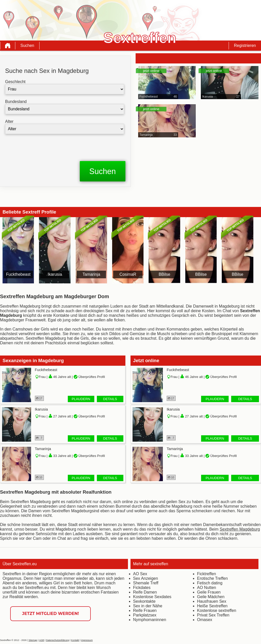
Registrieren (245, 45)
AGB (42, 640)
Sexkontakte (144, 601)
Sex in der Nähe (148, 606)
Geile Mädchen (211, 597)
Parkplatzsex (145, 615)
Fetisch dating (210, 583)
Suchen (27, 45)
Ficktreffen (206, 574)
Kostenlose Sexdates (152, 597)
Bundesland (16, 102)
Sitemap (33, 640)
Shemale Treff (146, 583)
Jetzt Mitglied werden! (51, 614)
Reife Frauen (145, 610)
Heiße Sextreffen (212, 606)
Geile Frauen (209, 592)
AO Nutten (207, 588)
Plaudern (81, 399)
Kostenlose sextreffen (217, 610)
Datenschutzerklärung (57, 640)
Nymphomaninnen (150, 620)
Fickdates (142, 588)
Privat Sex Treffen (213, 615)
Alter (9, 121)
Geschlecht (15, 82)
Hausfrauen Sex (212, 601)
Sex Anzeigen (146, 578)
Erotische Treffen (212, 578)
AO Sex (140, 574)
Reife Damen (145, 592)
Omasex (205, 620)
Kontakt (75, 640)
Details (110, 399)
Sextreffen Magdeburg (240, 529)
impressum (87, 640)
